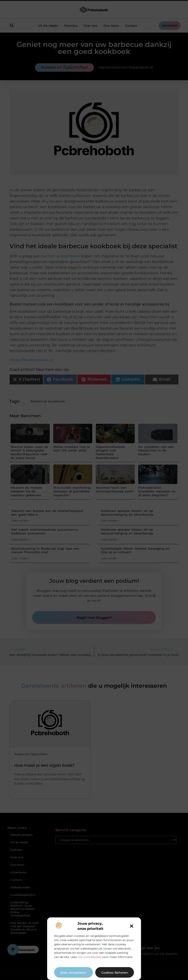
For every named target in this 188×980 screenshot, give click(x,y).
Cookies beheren (115, 972)
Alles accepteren (73, 972)
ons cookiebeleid (89, 957)
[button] (132, 926)
